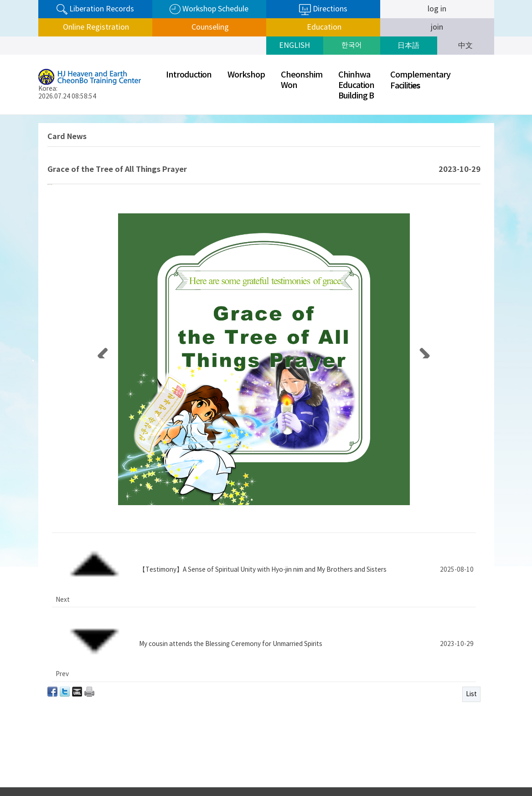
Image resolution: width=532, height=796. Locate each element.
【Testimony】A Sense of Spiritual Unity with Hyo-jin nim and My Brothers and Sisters (263, 608)
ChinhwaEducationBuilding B (356, 85)
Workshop (246, 75)
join (437, 27)
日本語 (408, 46)
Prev (399, 766)
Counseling (209, 27)
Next (492, 766)
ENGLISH (294, 46)
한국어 (352, 46)
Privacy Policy (358, 762)
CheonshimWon (302, 80)
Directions (323, 10)
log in (437, 9)
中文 (465, 46)
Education (323, 27)
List (471, 642)
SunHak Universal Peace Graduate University (445, 765)
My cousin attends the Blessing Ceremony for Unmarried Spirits (231, 622)
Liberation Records (95, 9)
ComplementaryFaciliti (420, 80)
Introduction (189, 75)
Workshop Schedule (209, 9)
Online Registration (95, 27)
